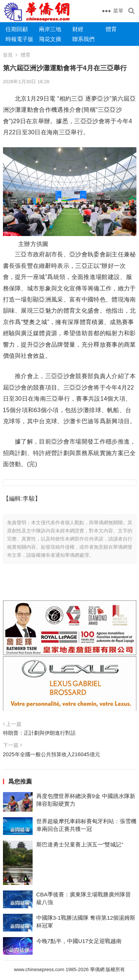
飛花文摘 (50, 39)
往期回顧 (17, 29)
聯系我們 (83, 39)
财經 (78, 29)
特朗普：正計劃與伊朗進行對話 (39, 733)
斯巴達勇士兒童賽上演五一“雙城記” (80, 844)
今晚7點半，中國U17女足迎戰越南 (79, 941)
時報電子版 (19, 39)
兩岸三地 (50, 29)
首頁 (8, 55)
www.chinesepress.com (39, 969)
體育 (111, 29)
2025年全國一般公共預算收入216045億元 (52, 754)
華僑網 (97, 969)
